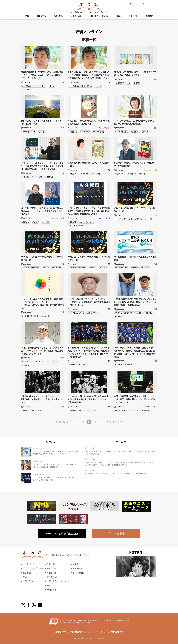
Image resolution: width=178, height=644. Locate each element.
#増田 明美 (134, 132)
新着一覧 (51, 565)
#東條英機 (26, 410)
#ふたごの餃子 (85, 132)
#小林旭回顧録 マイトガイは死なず (34, 86)
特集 (119, 16)
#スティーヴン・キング (86, 222)
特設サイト (133, 16)
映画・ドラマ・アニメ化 (99, 16)
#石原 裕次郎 (27, 90)
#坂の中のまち (84, 174)
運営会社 (27, 573)
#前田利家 (143, 174)
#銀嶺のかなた (120, 174)
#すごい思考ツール (29, 132)
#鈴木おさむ (92, 313)
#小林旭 (98, 86)
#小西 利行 (42, 132)
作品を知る (58, 16)
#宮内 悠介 (36, 222)
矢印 (75, 487)
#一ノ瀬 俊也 (36, 410)
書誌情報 (149, 16)
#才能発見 (72, 365)
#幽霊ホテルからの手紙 (123, 410)
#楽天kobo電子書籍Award (78, 226)
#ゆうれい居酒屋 (99, 132)
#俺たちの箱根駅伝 (122, 132)
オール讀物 (78, 569)
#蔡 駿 (136, 410)
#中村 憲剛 (82, 365)
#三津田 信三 (145, 410)
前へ (69, 422)
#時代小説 (139, 219)
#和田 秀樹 (26, 177)
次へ (109, 422)
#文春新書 (50, 177)
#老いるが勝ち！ (38, 177)
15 (77, 422)
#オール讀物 (96, 174)
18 (95, 422)
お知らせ (27, 577)
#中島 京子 (72, 174)
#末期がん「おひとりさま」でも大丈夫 (128, 313)
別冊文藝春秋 (79, 573)
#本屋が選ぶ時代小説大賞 (124, 219)
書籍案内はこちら (62, 534)
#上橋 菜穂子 (119, 83)
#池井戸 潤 (144, 132)
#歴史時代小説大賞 (122, 268)
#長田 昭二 (148, 313)
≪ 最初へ (60, 422)
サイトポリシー (30, 565)
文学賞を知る (76, 16)
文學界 (76, 565)
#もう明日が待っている (30, 316)
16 (83, 422)
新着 (27, 16)
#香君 (129, 83)
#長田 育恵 (137, 83)
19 (101, 422)
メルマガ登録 (116, 534)
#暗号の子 (26, 222)
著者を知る (41, 16)
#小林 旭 (52, 86)
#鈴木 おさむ (45, 316)
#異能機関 (72, 222)
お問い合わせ (29, 581)
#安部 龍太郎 (132, 174)
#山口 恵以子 (73, 132)
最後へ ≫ (119, 422)
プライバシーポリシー (33, 569)
